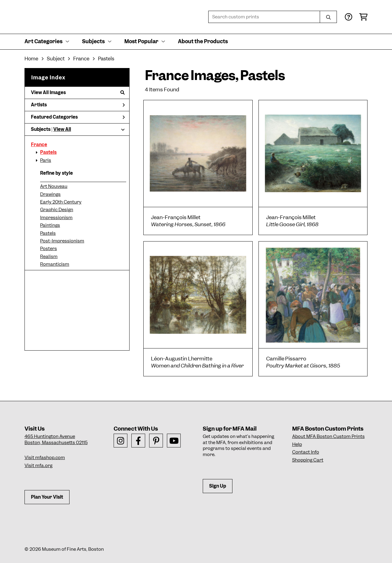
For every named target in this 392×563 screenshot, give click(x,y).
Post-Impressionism (62, 241)
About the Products (203, 41)
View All (62, 129)
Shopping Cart (308, 460)
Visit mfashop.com (45, 458)
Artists (78, 105)
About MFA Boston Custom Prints (328, 436)
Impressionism (56, 218)
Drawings (50, 194)
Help (297, 444)
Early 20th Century (61, 202)
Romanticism (55, 264)
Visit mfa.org (38, 466)
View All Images (78, 93)
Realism (49, 257)
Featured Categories (78, 117)
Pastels (48, 152)
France (39, 145)
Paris (46, 160)
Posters (49, 249)
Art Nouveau (54, 186)
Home (31, 59)
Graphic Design (57, 210)
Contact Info (306, 452)
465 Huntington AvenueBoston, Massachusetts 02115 (56, 439)
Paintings (50, 225)
